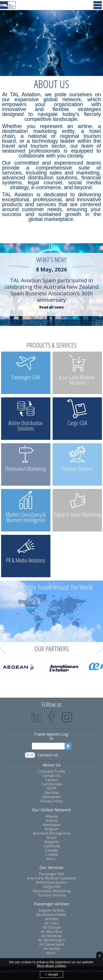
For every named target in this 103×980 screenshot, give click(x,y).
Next (100, 648)
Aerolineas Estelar (51, 915)
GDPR (52, 788)
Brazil (52, 838)
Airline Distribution (52, 882)
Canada (51, 850)
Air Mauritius (51, 932)
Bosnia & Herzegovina (52, 833)
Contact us (48, 755)
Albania (51, 816)
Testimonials (52, 784)
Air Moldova (51, 936)
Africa (54, 616)
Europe (55, 608)
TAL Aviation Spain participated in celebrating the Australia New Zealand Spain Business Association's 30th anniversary (51, 284)
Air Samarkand (51, 944)
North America (31, 608)
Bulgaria (51, 842)
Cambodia (52, 846)
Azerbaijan (51, 825)
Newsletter (52, 797)
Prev (3, 648)
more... (52, 859)
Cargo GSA (51, 887)
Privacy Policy (51, 801)
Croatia (52, 855)
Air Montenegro (52, 940)
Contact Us (51, 776)
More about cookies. (51, 966)
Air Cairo (52, 923)
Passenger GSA (51, 874)
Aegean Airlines (52, 910)
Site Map (51, 793)
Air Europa (51, 927)
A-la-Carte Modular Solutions (52, 878)
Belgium (51, 829)
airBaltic (52, 919)
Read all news (51, 307)
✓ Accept (51, 974)
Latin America (39, 622)
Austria (51, 821)
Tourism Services (52, 895)
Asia (70, 614)
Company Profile (51, 771)
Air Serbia (52, 949)
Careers (52, 780)
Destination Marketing (52, 891)
